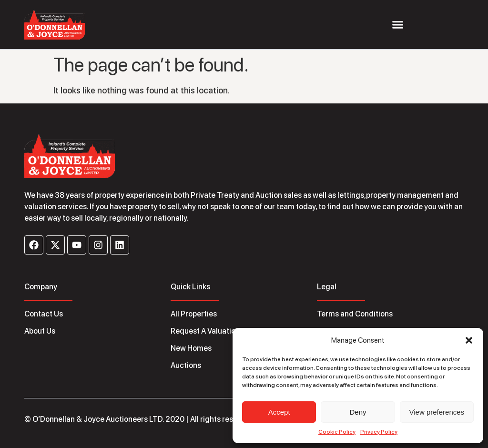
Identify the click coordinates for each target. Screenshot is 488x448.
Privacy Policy (379, 432)
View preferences (437, 412)
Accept (279, 412)
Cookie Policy (337, 432)
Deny (358, 412)
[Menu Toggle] (398, 25)
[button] (469, 340)
